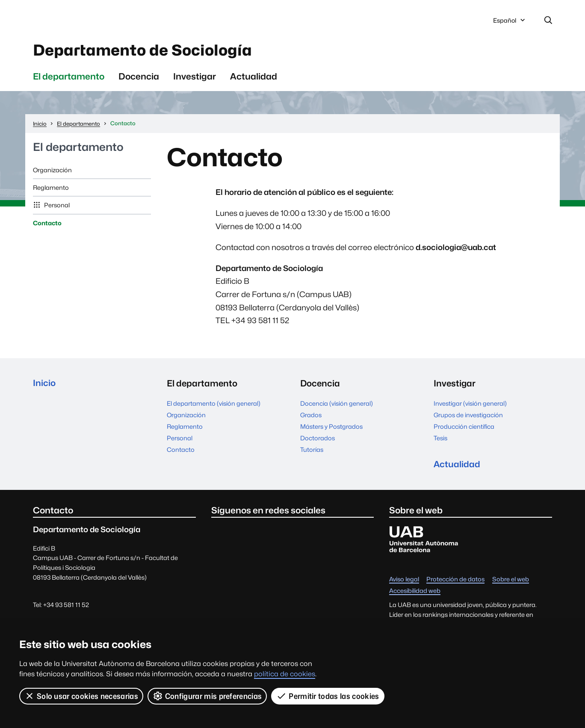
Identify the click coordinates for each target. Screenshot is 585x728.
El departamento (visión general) (214, 404)
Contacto (47, 224)
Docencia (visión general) (337, 404)
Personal (56, 206)
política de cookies (285, 674)
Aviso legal (404, 581)
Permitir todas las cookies (328, 696)
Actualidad (254, 77)
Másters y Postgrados (331, 427)
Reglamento (51, 189)
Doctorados (318, 439)
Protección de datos (455, 581)
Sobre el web (511, 581)
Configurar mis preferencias (207, 696)
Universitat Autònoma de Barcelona (114, 21)
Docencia (139, 77)
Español (510, 23)
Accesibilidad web (415, 592)
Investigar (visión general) (470, 404)
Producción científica (464, 427)
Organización (52, 171)
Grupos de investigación (468, 416)
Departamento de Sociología (146, 51)
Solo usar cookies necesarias (81, 696)
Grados (311, 416)
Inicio (44, 385)
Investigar (195, 77)
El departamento (69, 77)
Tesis (440, 439)
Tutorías (312, 450)
